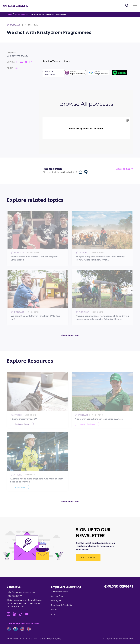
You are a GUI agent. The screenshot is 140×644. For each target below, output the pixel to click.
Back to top (124, 169)
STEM (54, 614)
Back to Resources (50, 73)
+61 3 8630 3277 (14, 596)
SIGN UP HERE (88, 558)
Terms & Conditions (15, 638)
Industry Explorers (87, 431)
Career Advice (21, 14)
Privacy (29, 638)
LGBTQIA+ (56, 601)
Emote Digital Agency (52, 638)
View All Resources (70, 335)
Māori (54, 609)
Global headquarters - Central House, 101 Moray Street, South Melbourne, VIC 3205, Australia (24, 603)
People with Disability (62, 605)
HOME (9, 14)
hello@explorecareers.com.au (21, 592)
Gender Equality (59, 596)
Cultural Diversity (59, 592)
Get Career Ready (22, 431)
